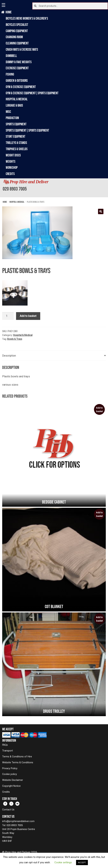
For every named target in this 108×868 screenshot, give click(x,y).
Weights (11, 161)
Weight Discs (13, 155)
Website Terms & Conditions (18, 763)
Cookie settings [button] (63, 862)
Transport (8, 751)
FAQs (5, 745)
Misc (8, 112)
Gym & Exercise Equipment (21, 87)
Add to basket (28, 316)
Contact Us (8, 810)
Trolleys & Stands (16, 143)
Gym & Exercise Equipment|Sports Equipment (32, 93)
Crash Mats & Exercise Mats (22, 49)
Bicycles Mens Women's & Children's (27, 18)
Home (9, 12)
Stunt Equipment (16, 136)
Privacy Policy (10, 768)
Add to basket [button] (99, 410)
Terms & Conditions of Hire (17, 757)
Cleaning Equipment (17, 43)
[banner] (54, 188)
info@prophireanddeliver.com (18, 821)
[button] (101, 211)
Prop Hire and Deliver (29, 182)
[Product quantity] (8, 316)
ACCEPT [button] (82, 863)
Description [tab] (9, 356)
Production (12, 118)
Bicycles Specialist (17, 25)
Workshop (12, 167)
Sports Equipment (16, 124)
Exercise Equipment (17, 68)
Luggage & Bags (14, 105)
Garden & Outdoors (17, 80)
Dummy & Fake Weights (19, 62)
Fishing (10, 74)
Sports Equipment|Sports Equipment (27, 130)
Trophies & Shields (17, 149)
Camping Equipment (17, 31)
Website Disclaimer (13, 780)
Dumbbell (11, 56)
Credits (10, 174)
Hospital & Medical (17, 99)
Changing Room (14, 37)
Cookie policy (10, 774)
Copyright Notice (11, 786)
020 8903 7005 (15, 189)
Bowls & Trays (15, 339)
